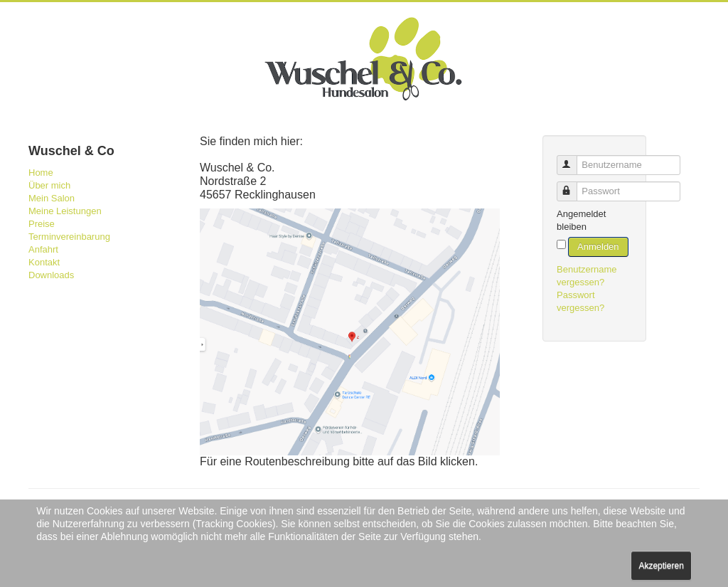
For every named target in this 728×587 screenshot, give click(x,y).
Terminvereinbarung (69, 237)
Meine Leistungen (65, 211)
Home (41, 173)
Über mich (49, 185)
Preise (42, 224)
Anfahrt (43, 249)
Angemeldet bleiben (581, 220)
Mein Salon (52, 198)
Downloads (51, 275)
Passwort (573, 185)
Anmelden (598, 247)
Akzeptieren (661, 566)
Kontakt (44, 262)
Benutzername (573, 159)
